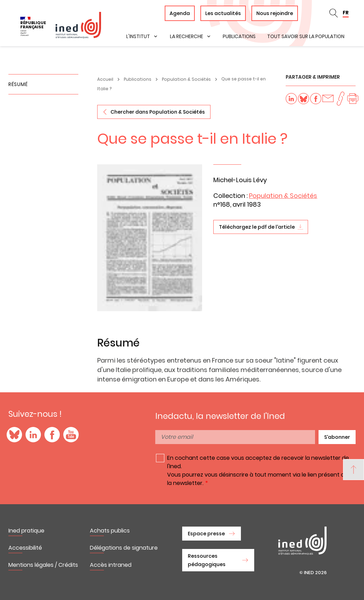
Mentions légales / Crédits (43, 565)
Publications (239, 36)
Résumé (18, 84)
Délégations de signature (124, 548)
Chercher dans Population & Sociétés (158, 112)
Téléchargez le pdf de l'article (257, 227)
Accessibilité (25, 548)
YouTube (71, 435)
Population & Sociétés (186, 79)
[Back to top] (354, 470)
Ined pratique (26, 531)
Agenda (180, 13)
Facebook (52, 435)
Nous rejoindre (275, 13)
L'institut (138, 36)
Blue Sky (14, 435)
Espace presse (206, 534)
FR (346, 13)
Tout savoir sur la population (306, 36)
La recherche (187, 36)
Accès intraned (111, 565)
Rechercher (334, 13)
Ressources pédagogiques (207, 560)
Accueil (105, 79)
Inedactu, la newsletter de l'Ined (220, 416)
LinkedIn (33, 435)
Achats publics (110, 531)
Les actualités (223, 13)
